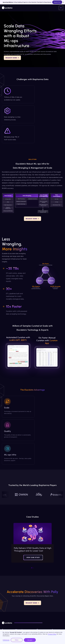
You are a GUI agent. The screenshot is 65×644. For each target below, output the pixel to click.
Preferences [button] (6, 640)
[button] (61, 8)
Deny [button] (17, 640)
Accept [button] (30, 640)
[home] (7, 8)
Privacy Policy (52, 634)
